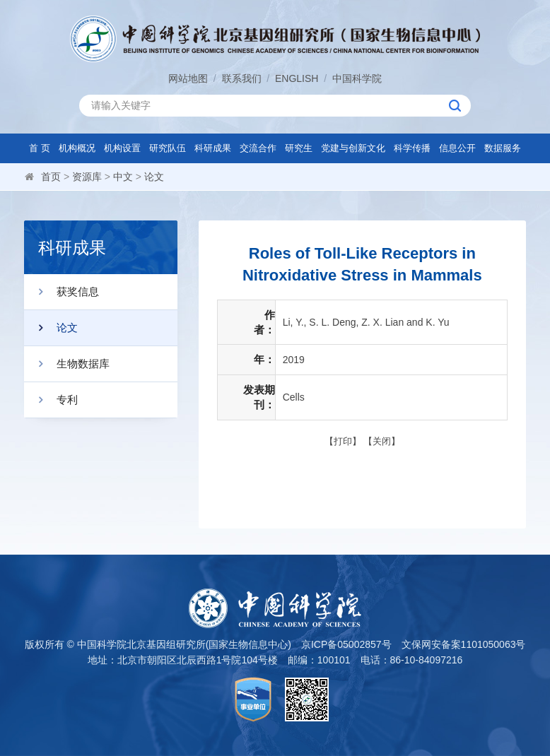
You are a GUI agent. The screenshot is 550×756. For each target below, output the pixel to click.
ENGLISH (297, 78)
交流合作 (258, 148)
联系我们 (242, 78)
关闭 (382, 441)
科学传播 (412, 148)
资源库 (87, 177)
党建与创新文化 (353, 148)
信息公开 (457, 148)
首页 (51, 177)
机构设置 (122, 148)
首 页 (40, 148)
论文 (154, 177)
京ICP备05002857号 (346, 644)
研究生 (299, 148)
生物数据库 (67, 364)
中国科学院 (357, 78)
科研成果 (213, 148)
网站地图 (188, 78)
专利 (51, 400)
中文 (123, 177)
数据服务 (503, 148)
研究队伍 (168, 148)
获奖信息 (62, 292)
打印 (343, 441)
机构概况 (77, 148)
